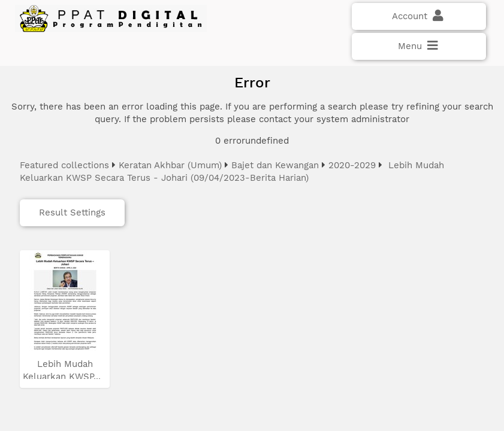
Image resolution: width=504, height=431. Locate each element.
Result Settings (72, 213)
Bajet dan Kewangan (275, 165)
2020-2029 (352, 165)
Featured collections (64, 165)
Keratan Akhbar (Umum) (170, 165)
